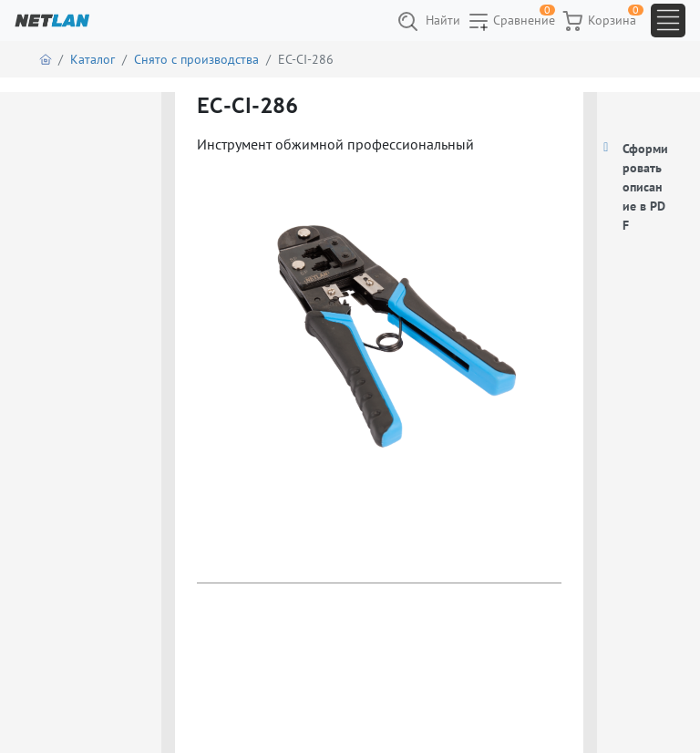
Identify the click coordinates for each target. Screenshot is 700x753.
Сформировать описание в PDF (645, 187)
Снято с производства (196, 59)
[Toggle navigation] (668, 21)
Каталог (93, 59)
